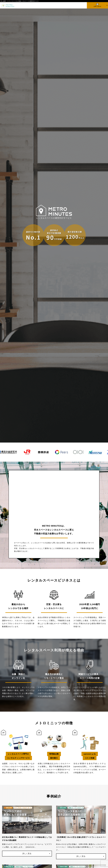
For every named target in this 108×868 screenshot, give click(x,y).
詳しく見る (27, 854)
